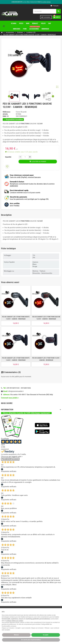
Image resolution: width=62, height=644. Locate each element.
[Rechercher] (47, 11)
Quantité (8, 157)
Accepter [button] (46, 635)
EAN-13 (6, 116)
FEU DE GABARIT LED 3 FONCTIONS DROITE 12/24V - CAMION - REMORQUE (16, 318)
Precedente (6, 459)
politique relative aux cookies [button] (15, 621)
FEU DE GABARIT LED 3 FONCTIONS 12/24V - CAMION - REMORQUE (46, 359)
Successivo (15, 459)
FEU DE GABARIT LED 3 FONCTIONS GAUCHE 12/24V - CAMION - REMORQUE (46, 318)
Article (5, 114)
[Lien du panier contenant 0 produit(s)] (57, 17)
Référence (6, 112)
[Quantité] (25, 157)
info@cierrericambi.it (16, 391)
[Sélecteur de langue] (55, 6)
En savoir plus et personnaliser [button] (31, 640)
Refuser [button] (16, 635)
